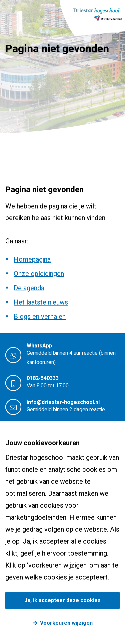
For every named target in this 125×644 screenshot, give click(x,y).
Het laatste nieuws (41, 302)
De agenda (29, 288)
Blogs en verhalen (40, 317)
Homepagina (32, 259)
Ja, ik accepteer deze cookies (62, 600)
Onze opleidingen (39, 274)
